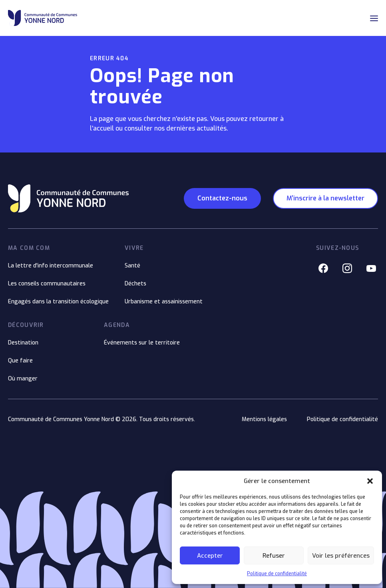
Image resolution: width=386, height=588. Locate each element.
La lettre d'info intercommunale (51, 266)
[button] (370, 481)
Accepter (210, 556)
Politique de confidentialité (277, 574)
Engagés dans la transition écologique (58, 302)
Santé (132, 266)
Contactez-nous (222, 198)
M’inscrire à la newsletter (325, 198)
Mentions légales (264, 419)
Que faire (20, 361)
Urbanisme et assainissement (164, 302)
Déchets (135, 284)
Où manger (23, 379)
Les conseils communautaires (47, 284)
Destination (23, 343)
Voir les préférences (341, 556)
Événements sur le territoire (142, 343)
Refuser (274, 556)
